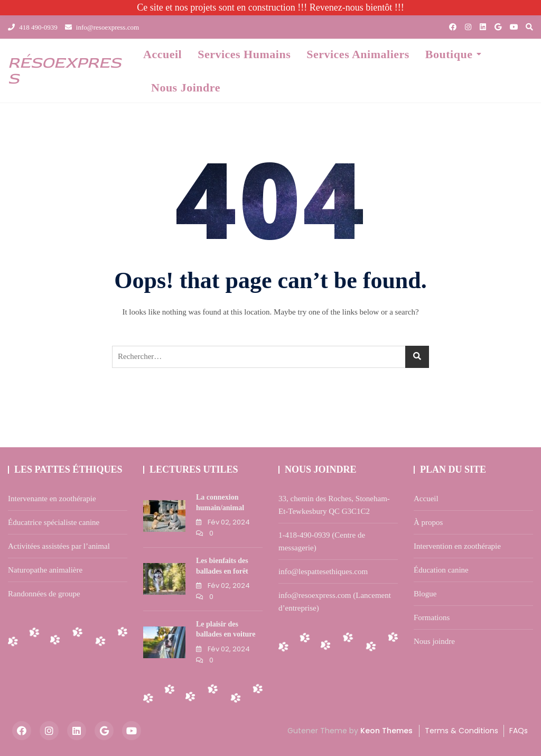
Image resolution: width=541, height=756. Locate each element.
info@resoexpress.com (102, 27)
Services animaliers (358, 54)
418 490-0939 (33, 27)
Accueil (162, 54)
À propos (428, 522)
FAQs (519, 731)
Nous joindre (186, 87)
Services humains (244, 54)
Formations (432, 617)
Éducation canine (441, 570)
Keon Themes (386, 731)
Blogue (425, 594)
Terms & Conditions (461, 731)
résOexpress (64, 71)
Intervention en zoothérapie (457, 546)
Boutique (449, 54)
